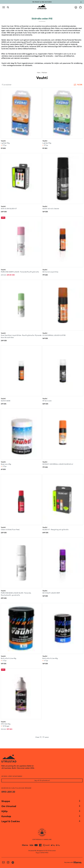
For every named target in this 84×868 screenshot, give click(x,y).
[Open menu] (4, 7)
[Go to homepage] (42, 7)
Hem (39, 73)
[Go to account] (76, 7)
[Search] (8, 7)
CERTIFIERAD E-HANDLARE (42, 840)
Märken (44, 73)
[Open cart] (80, 7)
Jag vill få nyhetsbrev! (42, 780)
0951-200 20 (8, 792)
